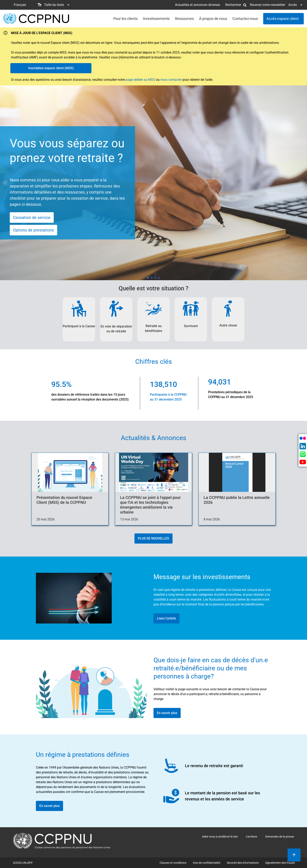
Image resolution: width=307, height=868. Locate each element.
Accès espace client (282, 19)
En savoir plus (167, 713)
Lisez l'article (166, 618)
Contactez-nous (245, 19)
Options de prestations (33, 230)
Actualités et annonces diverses (198, 5)
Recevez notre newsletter (267, 5)
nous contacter (171, 80)
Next (302, 183)
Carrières (251, 837)
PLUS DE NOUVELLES (153, 538)
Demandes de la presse (280, 837)
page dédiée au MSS (140, 80)
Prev (5, 183)
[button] (19, 5)
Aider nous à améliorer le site (220, 837)
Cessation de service (32, 218)
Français (20, 5)
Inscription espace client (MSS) (51, 68)
